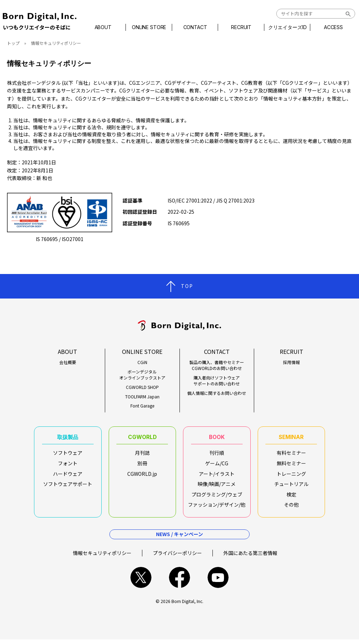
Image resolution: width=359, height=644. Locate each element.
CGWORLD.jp (142, 476)
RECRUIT (241, 27)
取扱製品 (68, 438)
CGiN (142, 362)
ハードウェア (68, 476)
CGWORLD (142, 438)
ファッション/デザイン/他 (217, 507)
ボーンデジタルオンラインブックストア (142, 375)
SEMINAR (291, 438)
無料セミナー (291, 466)
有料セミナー (291, 455)
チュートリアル (291, 486)
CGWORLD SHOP (142, 387)
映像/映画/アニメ (217, 486)
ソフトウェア (68, 455)
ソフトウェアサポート (68, 486)
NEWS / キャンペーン (179, 539)
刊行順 (217, 455)
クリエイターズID (285, 27)
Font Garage (142, 406)
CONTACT (196, 27)
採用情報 (291, 362)
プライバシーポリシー (177, 557)
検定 (291, 497)
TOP (187, 286)
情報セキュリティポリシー (102, 557)
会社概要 (68, 362)
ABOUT (107, 27)
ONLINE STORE (151, 27)
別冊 (142, 466)
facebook (179, 582)
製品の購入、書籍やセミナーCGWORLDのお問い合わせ (217, 365)
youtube (218, 582)
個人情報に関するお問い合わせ (217, 393)
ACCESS (330, 27)
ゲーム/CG (217, 466)
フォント (68, 466)
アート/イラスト (217, 476)
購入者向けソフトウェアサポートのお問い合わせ (217, 381)
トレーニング (291, 476)
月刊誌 (142, 455)
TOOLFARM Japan (142, 397)
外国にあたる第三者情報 (250, 557)
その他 (291, 507)
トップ (13, 43)
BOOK (217, 438)
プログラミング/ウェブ (217, 497)
